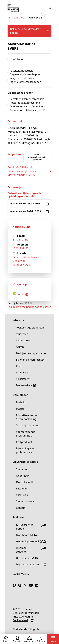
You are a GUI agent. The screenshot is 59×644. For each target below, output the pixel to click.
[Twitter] (25, 585)
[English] (34, 629)
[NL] (9, 18)
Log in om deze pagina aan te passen (29, 307)
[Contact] (19, 508)
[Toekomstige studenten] (28, 328)
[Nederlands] (20, 629)
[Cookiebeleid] (20, 620)
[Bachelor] (20, 402)
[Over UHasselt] (23, 482)
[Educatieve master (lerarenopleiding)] (29, 417)
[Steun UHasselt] (23, 501)
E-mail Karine (20, 240)
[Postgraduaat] (22, 442)
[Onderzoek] (21, 476)
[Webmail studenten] (29, 550)
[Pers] (17, 366)
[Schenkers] (20, 372)
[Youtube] (31, 585)
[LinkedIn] (37, 585)
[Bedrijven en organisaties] (29, 353)
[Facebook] (14, 585)
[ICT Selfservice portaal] (29, 527)
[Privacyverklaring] (23, 617)
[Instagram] (20, 585)
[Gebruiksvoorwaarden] (26, 613)
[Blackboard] (25, 535)
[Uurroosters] (25, 558)
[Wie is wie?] (20, 18)
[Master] (18, 409)
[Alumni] (18, 347)
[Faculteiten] (21, 489)
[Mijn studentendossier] (29, 564)
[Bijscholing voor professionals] (29, 450)
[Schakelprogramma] (26, 425)
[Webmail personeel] (29, 541)
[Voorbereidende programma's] (29, 434)
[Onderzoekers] (23, 340)
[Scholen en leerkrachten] (29, 360)
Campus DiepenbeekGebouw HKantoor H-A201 (25, 261)
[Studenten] (20, 334)
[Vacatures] (20, 495)
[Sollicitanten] (22, 379)
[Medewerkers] (24, 385)
